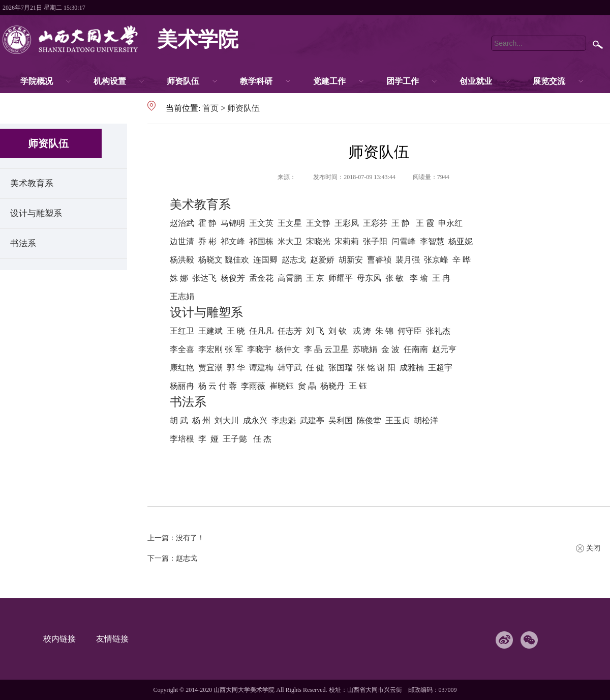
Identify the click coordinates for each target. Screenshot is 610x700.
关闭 (593, 548)
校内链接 (65, 639)
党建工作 (329, 81)
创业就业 (476, 81)
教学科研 (256, 81)
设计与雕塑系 (36, 213)
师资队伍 (183, 81)
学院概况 (37, 81)
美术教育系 (32, 183)
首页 (210, 108)
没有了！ (190, 538)
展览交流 (549, 81)
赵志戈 (187, 558)
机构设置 (110, 81)
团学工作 (403, 81)
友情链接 (117, 639)
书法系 (23, 243)
